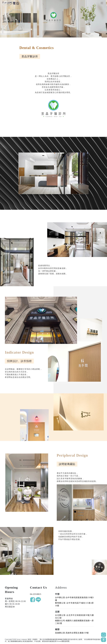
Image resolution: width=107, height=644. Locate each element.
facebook (3, 19)
